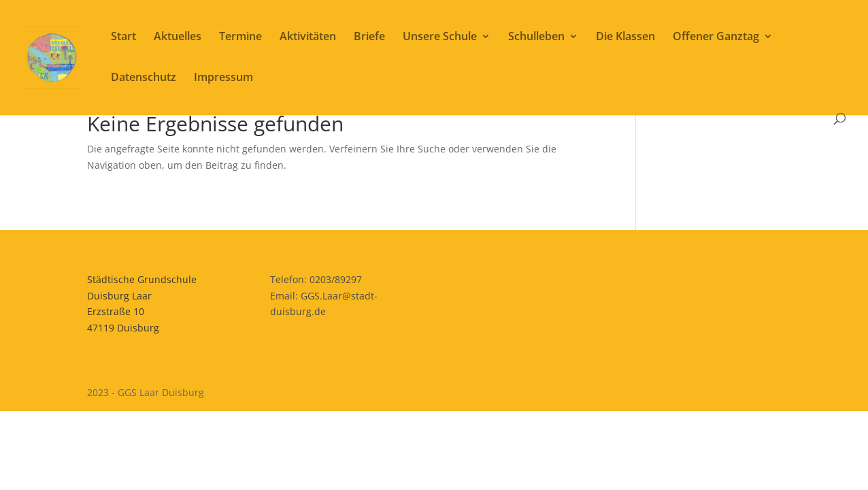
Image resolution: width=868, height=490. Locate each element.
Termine (240, 37)
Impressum (223, 78)
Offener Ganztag (716, 37)
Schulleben (536, 37)
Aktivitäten (308, 37)
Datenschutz (144, 78)
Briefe (369, 37)
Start (123, 37)
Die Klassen (625, 37)
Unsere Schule (440, 37)
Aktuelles (178, 37)
